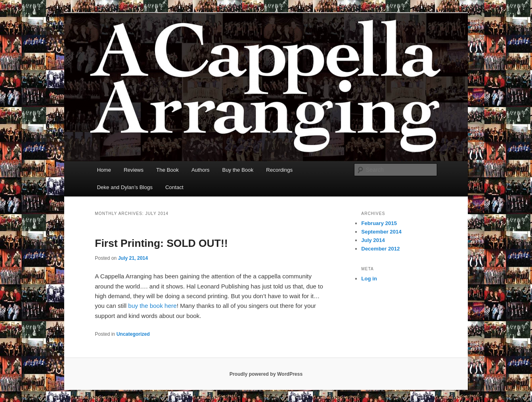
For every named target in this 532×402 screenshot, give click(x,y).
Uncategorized (133, 334)
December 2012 (380, 249)
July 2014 (373, 240)
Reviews (133, 170)
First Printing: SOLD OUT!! (161, 243)
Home (104, 170)
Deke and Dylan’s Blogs (125, 187)
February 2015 (379, 223)
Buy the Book (238, 170)
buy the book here (153, 306)
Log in (369, 279)
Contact (174, 187)
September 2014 (381, 232)
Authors (200, 170)
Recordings (279, 170)
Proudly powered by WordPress (266, 374)
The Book (168, 170)
